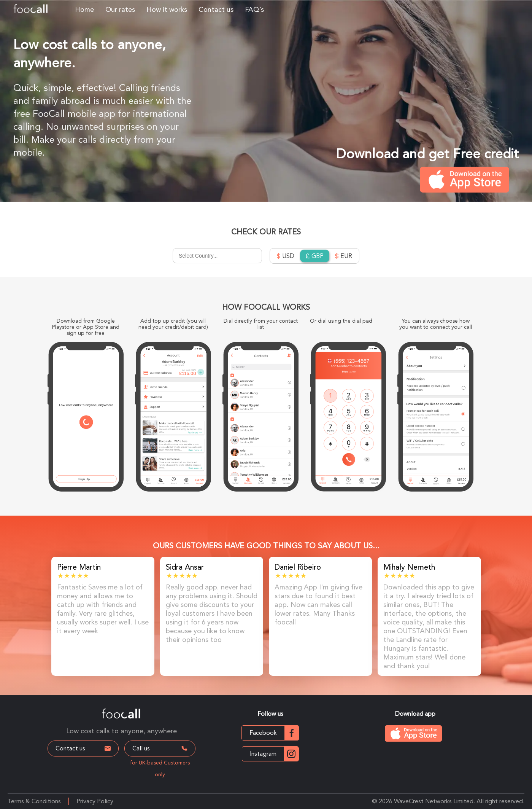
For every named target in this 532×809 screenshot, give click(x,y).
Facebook (274, 733)
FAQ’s (254, 9)
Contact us (216, 9)
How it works (167, 9)
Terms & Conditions (34, 801)
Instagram (274, 754)
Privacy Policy (95, 801)
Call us (161, 748)
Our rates (120, 9)
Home (84, 9)
